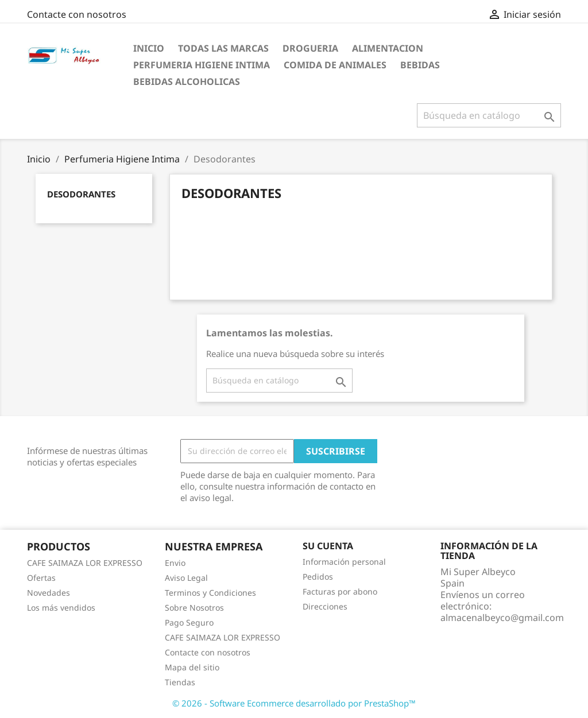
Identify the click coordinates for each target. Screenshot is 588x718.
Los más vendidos (61, 608)
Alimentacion (388, 48)
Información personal (344, 562)
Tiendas (180, 682)
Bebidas (420, 65)
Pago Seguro (189, 622)
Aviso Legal (186, 578)
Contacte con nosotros (77, 14)
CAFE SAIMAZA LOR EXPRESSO (85, 563)
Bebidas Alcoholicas (187, 81)
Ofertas (41, 578)
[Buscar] (489, 115)
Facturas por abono (340, 591)
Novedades (49, 593)
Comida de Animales (335, 65)
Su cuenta (328, 546)
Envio (175, 563)
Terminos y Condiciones (210, 593)
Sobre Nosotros (194, 608)
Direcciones (325, 606)
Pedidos (318, 577)
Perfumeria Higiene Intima (202, 65)
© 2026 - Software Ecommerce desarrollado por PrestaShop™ (294, 703)
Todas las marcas (223, 48)
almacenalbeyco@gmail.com (502, 618)
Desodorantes (81, 194)
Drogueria (310, 48)
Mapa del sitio (192, 667)
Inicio (149, 48)
